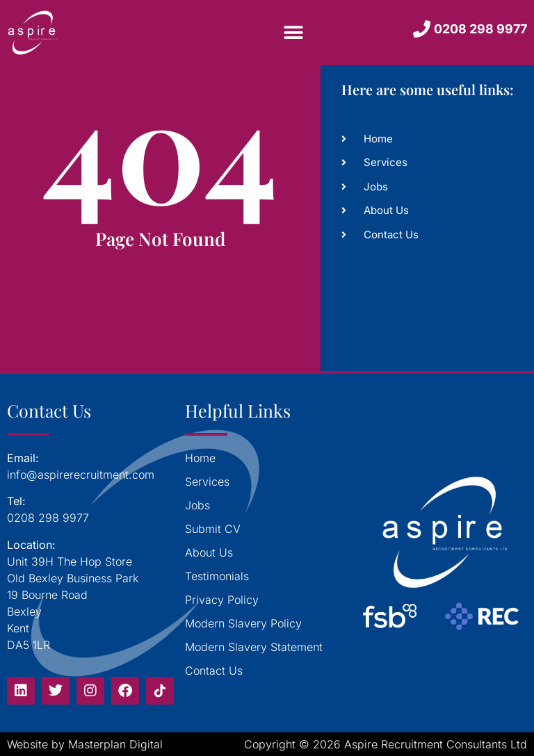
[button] (294, 32)
